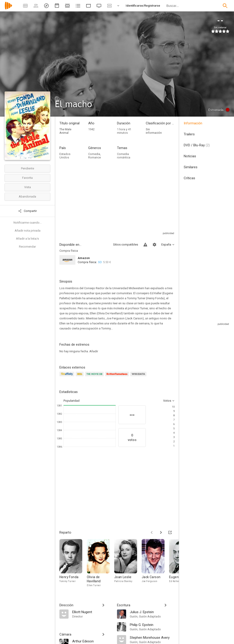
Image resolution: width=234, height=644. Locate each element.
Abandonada (27, 196)
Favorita (27, 178)
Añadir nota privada (28, 231)
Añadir (94, 351)
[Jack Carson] (155, 564)
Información (193, 123)
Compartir (27, 211)
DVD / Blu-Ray (197, 145)
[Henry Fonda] (73, 564)
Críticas (189, 178)
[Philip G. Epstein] (152, 625)
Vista (28, 187)
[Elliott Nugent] (92, 612)
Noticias (190, 156)
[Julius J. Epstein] (152, 612)
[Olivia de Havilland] (101, 564)
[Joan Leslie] (128, 564)
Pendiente (28, 168)
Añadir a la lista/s (27, 239)
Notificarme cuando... (28, 223)
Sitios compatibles (126, 245)
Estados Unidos (65, 156)
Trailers (189, 134)
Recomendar (27, 247)
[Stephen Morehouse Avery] (152, 637)
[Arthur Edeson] (92, 641)
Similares (191, 167)
